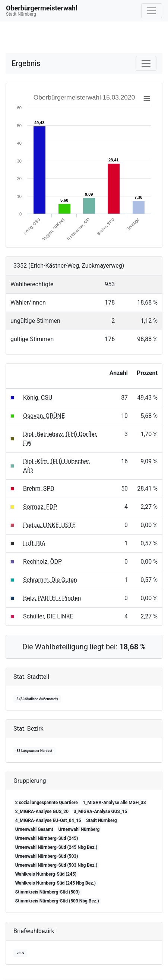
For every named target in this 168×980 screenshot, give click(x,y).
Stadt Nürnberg (101, 820)
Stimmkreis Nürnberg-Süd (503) (47, 892)
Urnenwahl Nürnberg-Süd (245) (47, 838)
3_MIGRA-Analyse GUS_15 (100, 812)
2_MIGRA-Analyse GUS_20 (42, 812)
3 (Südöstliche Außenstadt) (37, 699)
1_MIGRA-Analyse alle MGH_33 (114, 803)
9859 (20, 953)
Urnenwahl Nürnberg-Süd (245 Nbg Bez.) (56, 847)
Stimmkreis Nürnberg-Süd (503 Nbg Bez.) (57, 901)
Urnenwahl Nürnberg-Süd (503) (47, 856)
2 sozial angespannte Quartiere (47, 803)
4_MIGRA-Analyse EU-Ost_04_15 (48, 820)
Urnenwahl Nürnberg (79, 829)
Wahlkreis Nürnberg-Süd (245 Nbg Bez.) (56, 883)
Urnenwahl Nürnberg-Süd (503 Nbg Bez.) (56, 865)
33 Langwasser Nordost (34, 751)
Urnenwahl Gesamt (34, 829)
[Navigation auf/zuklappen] (152, 11)
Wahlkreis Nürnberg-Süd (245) (46, 874)
